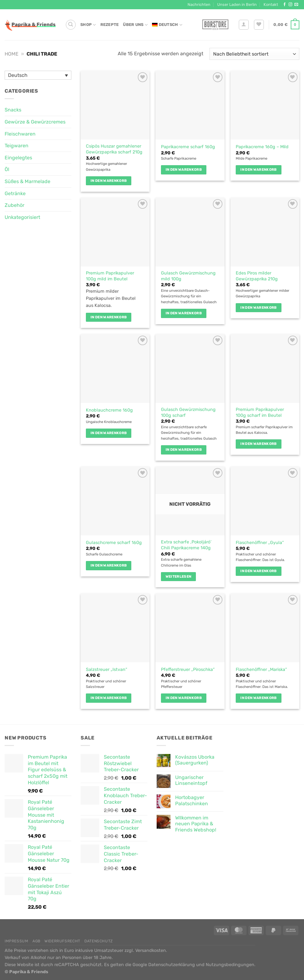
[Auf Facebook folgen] (285, 5)
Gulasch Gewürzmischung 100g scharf (188, 413)
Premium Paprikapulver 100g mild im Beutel (110, 276)
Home (12, 54)
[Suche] (71, 25)
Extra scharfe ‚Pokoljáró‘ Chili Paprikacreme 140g (186, 545)
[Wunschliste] (259, 25)
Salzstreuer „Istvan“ (107, 670)
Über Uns (135, 25)
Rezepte (110, 25)
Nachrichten (199, 4)
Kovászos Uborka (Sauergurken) (195, 760)
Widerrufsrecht (62, 941)
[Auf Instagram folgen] (290, 5)
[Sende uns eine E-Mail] (296, 5)
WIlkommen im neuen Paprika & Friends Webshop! (196, 824)
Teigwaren (17, 146)
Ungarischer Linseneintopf (191, 780)
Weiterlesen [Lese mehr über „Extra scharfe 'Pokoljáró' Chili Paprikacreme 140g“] (179, 576)
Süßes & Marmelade (27, 181)
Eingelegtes (18, 158)
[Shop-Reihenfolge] (254, 54)
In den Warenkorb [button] (109, 181)
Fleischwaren (20, 134)
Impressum (17, 941)
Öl (7, 169)
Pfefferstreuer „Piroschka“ (188, 670)
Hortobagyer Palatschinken (192, 800)
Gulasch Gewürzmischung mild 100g (188, 276)
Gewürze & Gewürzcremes (35, 122)
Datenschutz (99, 941)
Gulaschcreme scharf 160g (114, 543)
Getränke (15, 193)
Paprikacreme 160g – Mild (262, 147)
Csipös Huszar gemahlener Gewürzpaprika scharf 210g (114, 149)
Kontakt (271, 4)
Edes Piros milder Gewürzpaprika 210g (257, 276)
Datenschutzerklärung (172, 965)
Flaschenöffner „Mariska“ (261, 670)
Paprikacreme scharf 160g (188, 147)
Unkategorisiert (22, 217)
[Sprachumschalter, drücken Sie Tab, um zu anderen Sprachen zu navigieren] (38, 75)
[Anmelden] (244, 25)
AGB (36, 941)
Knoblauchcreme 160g (109, 410)
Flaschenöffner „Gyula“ (260, 543)
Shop (88, 25)
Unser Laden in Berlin (237, 4)
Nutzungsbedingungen (230, 965)
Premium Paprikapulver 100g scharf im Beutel (260, 413)
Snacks (13, 110)
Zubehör (15, 205)
